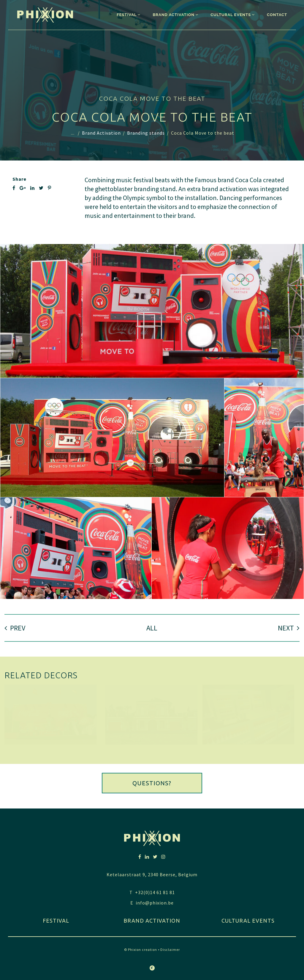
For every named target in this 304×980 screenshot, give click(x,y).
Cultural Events (248, 921)
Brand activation (152, 921)
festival (56, 921)
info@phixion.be (155, 903)
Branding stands (146, 133)
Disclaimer (170, 950)
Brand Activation (101, 133)
